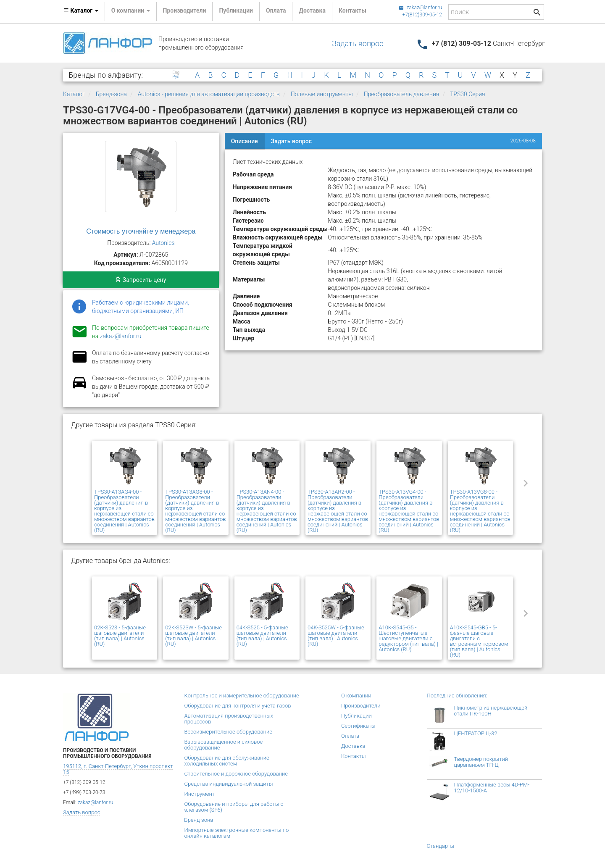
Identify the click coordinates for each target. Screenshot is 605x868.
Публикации (236, 11)
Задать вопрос (358, 43)
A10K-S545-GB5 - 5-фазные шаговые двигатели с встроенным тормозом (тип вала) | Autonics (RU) (479, 641)
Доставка (312, 11)
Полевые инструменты (322, 94)
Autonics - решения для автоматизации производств (209, 94)
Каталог (74, 94)
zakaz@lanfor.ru (420, 8)
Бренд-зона (111, 94)
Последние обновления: (457, 696)
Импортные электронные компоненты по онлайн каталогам (237, 833)
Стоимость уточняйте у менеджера (141, 231)
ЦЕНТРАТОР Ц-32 (476, 733)
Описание (245, 141)
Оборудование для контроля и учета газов (238, 706)
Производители (185, 11)
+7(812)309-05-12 (422, 15)
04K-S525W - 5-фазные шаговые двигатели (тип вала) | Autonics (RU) (336, 636)
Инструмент (200, 794)
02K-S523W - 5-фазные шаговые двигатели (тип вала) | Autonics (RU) (193, 636)
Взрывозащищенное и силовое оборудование (224, 745)
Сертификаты (358, 726)
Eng (176, 73)
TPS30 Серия (468, 94)
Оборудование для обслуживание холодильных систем (227, 761)
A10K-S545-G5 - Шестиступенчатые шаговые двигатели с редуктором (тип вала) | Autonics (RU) (408, 638)
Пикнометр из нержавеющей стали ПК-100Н (491, 711)
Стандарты (441, 846)
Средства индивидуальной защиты (229, 784)
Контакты (352, 11)
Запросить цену (141, 280)
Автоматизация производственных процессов (229, 719)
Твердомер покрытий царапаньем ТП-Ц (481, 762)
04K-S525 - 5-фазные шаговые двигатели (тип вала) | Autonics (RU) (262, 636)
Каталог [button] (81, 11)
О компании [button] (131, 11)
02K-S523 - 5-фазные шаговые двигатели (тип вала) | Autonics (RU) (120, 636)
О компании (356, 696)
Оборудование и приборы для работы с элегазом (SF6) (234, 807)
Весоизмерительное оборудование (228, 732)
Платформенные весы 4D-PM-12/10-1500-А (492, 788)
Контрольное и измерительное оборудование (242, 696)
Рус (176, 77)
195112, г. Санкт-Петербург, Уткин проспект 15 (118, 769)
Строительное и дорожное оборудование (236, 774)
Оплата (276, 11)
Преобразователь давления (402, 94)
